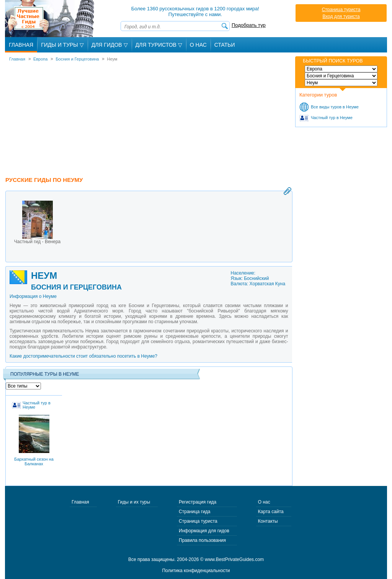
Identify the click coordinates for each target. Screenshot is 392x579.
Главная (21, 45)
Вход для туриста (341, 16)
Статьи (225, 45)
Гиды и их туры (134, 502)
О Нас (198, 45)
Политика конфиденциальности (196, 571)
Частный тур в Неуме (332, 118)
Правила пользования (202, 540)
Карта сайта (271, 512)
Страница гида (194, 512)
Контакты (268, 521)
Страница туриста (341, 10)
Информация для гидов (204, 531)
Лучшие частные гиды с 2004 (50, 19)
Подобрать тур (249, 25)
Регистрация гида (198, 502)
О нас (264, 502)
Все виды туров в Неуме (335, 107)
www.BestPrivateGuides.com (234, 559)
